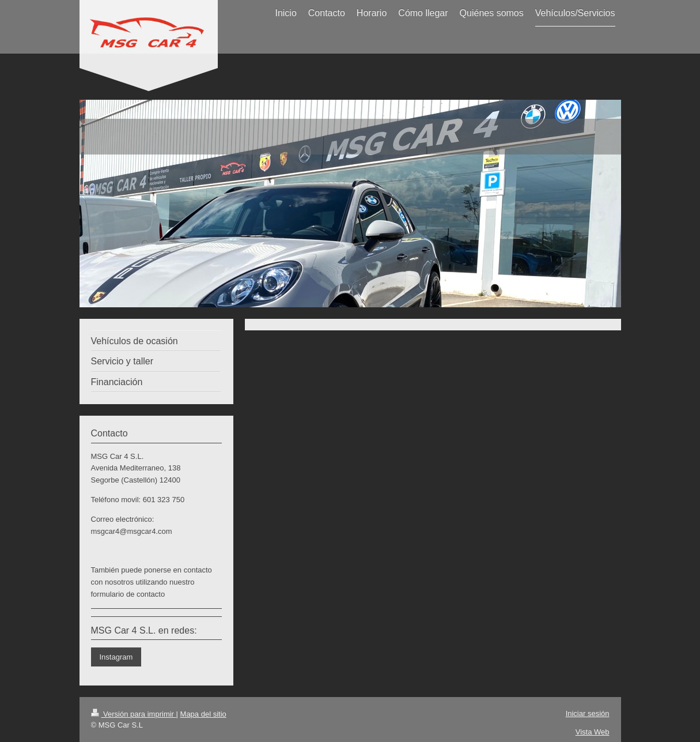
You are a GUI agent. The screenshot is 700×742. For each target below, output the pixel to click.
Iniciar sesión (588, 713)
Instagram (116, 657)
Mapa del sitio (203, 714)
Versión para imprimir (134, 714)
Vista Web (593, 732)
